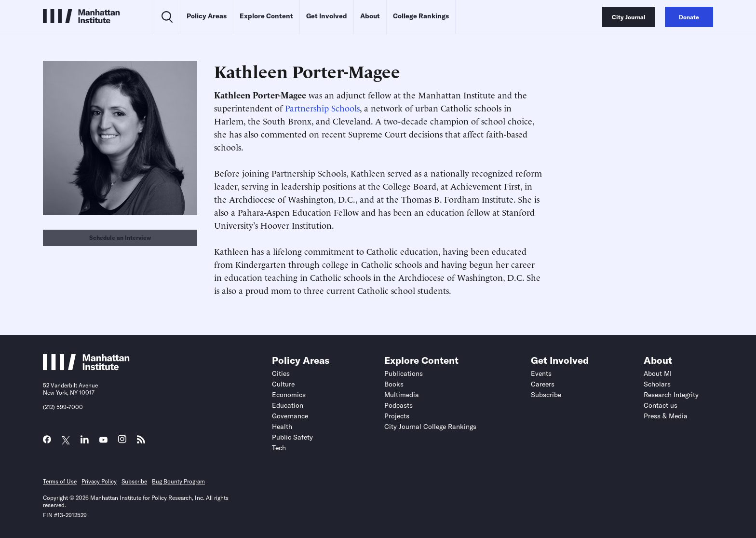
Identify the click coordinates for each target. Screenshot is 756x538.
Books (394, 384)
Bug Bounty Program (178, 481)
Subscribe (546, 395)
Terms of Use (60, 481)
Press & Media (666, 416)
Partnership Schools (322, 107)
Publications (404, 373)
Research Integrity (671, 395)
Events (541, 373)
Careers (543, 384)
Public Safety (292, 437)
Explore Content (266, 16)
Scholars (657, 384)
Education (288, 405)
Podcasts (398, 405)
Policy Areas (207, 16)
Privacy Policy (99, 481)
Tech (279, 448)
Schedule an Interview (120, 238)
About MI (658, 373)
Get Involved (327, 16)
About (370, 16)
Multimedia (402, 395)
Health (282, 427)
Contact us (661, 405)
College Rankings (421, 16)
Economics (289, 395)
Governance (290, 416)
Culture (283, 384)
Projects (397, 416)
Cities (281, 373)
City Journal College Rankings (430, 427)
